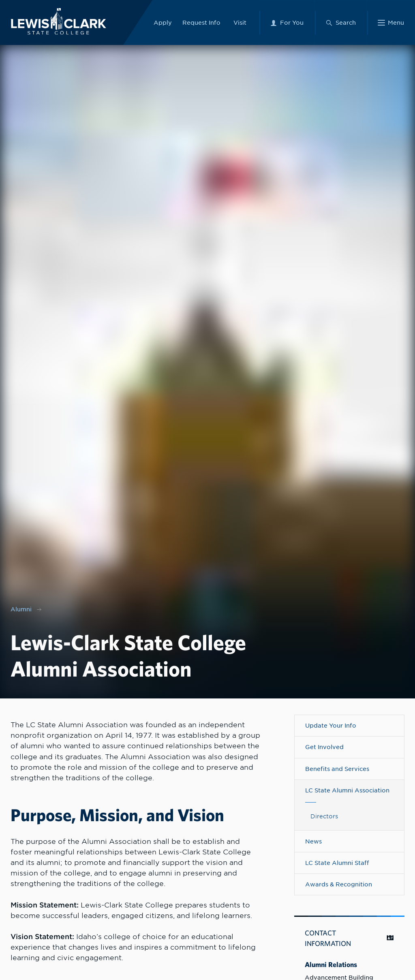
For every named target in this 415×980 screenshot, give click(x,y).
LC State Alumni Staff (337, 863)
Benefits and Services (337, 769)
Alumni (21, 609)
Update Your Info (331, 726)
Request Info (201, 22)
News (313, 841)
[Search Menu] (341, 22)
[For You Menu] (287, 22)
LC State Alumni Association (347, 790)
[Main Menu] (391, 22)
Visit (240, 22)
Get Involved (324, 747)
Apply (163, 22)
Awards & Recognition (339, 884)
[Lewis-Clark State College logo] (58, 21)
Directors (324, 816)
